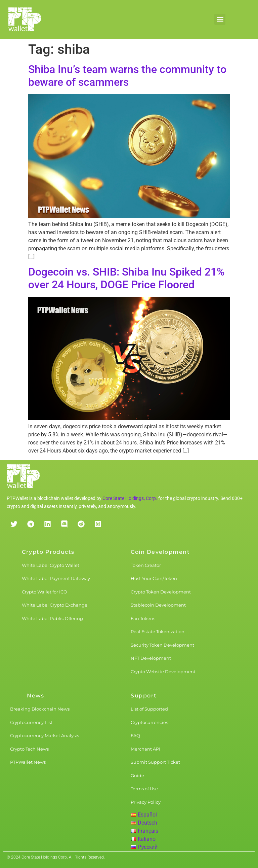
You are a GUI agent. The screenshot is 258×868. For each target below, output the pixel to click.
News (35, 696)
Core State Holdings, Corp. (130, 498)
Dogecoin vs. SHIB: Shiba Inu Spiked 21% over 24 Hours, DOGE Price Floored (126, 278)
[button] (220, 19)
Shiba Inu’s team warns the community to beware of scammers (127, 76)
